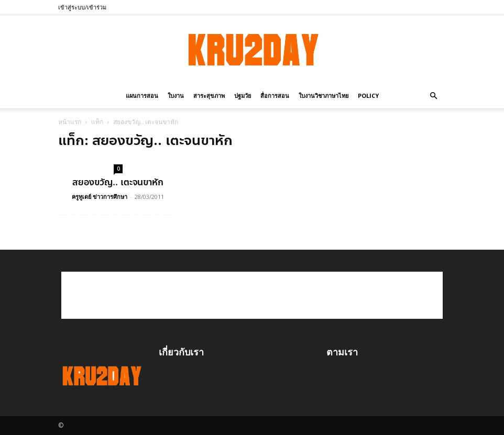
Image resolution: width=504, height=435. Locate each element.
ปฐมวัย (243, 96)
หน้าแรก (70, 122)
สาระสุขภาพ (209, 96)
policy (368, 96)
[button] (433, 95)
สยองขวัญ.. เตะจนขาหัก (118, 182)
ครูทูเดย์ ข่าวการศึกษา (100, 197)
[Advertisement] (252, 295)
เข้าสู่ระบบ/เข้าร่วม (82, 7)
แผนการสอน (142, 96)
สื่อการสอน (275, 96)
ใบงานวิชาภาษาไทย (324, 96)
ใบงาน (176, 96)
